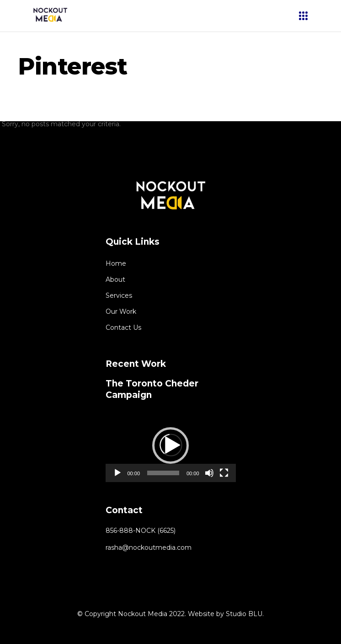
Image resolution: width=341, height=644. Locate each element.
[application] (171, 445)
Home (116, 263)
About (115, 279)
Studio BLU (244, 614)
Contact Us (123, 327)
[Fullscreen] (224, 473)
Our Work (121, 311)
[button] (170, 445)
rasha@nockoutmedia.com (149, 547)
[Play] (117, 473)
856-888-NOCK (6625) (141, 531)
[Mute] (209, 473)
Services (119, 295)
